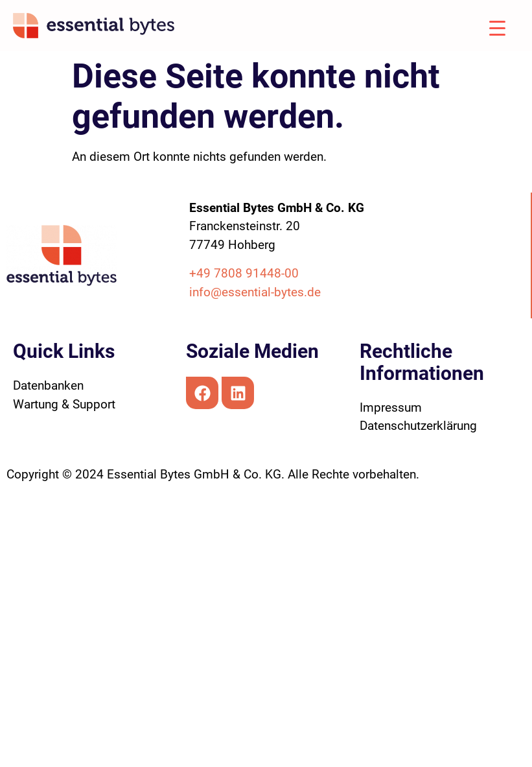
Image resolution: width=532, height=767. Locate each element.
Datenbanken (48, 385)
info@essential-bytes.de (255, 292)
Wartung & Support (64, 404)
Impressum (391, 407)
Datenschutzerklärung (418, 426)
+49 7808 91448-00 (244, 273)
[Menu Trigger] (487, 28)
